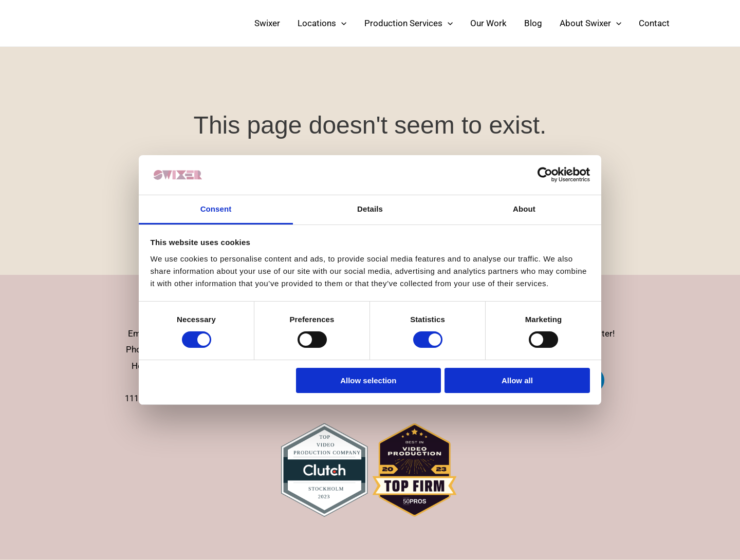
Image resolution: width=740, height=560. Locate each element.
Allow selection (368, 380)
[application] (341, 23)
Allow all (517, 380)
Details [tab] (370, 209)
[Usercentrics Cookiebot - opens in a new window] (545, 175)
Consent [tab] (216, 209)
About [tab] (524, 209)
